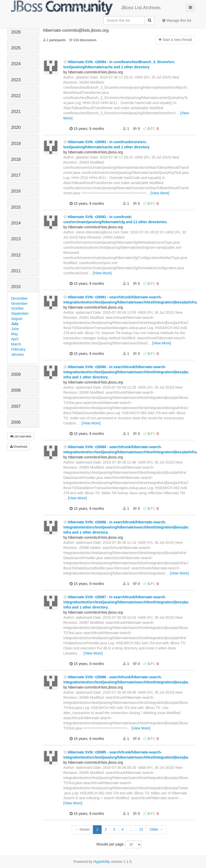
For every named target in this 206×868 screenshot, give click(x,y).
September (20, 313)
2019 (16, 144)
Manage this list (177, 20)
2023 (16, 80)
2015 (16, 207)
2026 (16, 32)
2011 (16, 271)
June (15, 329)
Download (19, 447)
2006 (16, 422)
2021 (16, 112)
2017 (16, 175)
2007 (16, 406)
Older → (156, 829)
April (15, 339)
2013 (16, 239)
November (20, 303)
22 (141, 829)
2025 (16, 48)
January (18, 354)
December (20, 298)
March (16, 344)
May (15, 334)
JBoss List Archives (86, 8)
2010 (16, 287)
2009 (16, 374)
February (18, 349)
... (132, 829)
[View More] (160, 193)
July (15, 324)
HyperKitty (102, 862)
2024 (16, 64)
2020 (16, 127)
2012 (16, 255)
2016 (16, 191)
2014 (16, 223)
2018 (16, 159)
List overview (21, 436)
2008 (16, 390)
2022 (16, 96)
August (17, 319)
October (18, 308)
